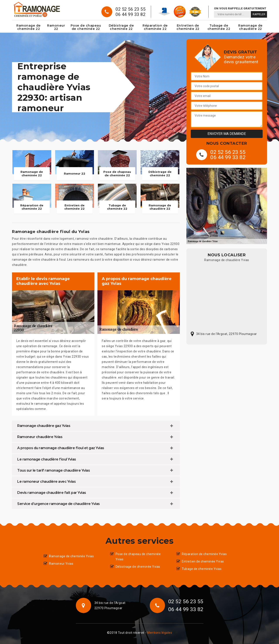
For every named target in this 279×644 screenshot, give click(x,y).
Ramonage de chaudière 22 (250, 27)
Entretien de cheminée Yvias (203, 561)
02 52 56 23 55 (130, 9)
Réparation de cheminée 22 (155, 27)
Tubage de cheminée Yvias (202, 569)
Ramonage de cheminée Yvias (71, 556)
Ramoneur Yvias (61, 564)
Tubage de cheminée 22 (219, 27)
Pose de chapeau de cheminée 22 (86, 27)
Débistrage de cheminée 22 (121, 27)
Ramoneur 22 (56, 27)
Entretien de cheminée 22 (188, 27)
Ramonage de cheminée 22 (29, 27)
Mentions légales (159, 633)
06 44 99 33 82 (130, 14)
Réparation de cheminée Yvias (204, 554)
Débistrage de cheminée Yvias (138, 567)
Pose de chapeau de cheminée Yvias (138, 557)
